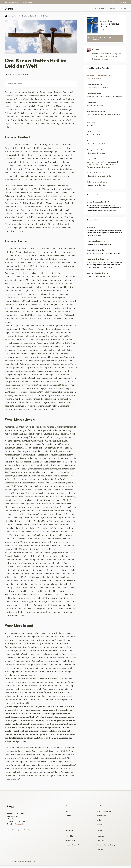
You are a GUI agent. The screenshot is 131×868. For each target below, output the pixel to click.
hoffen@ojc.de (18, 824)
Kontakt (69, 816)
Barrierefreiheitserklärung (107, 847)
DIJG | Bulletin (71, 842)
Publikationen (102, 816)
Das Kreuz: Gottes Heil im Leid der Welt (35, 16)
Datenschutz (102, 842)
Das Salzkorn (71, 837)
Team (68, 811)
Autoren (100, 826)
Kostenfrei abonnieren (105, 811)
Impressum (101, 837)
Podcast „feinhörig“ (73, 847)
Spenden (100, 852)
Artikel (15, 16)
